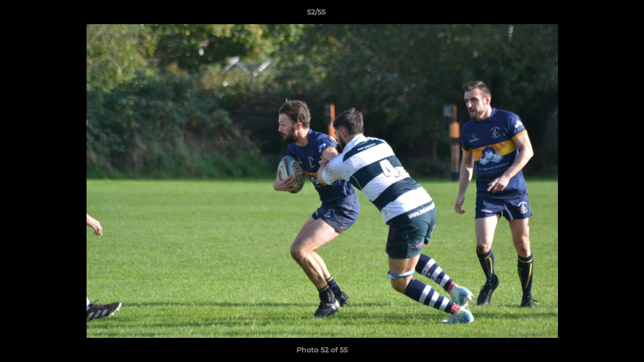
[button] (602, 15)
